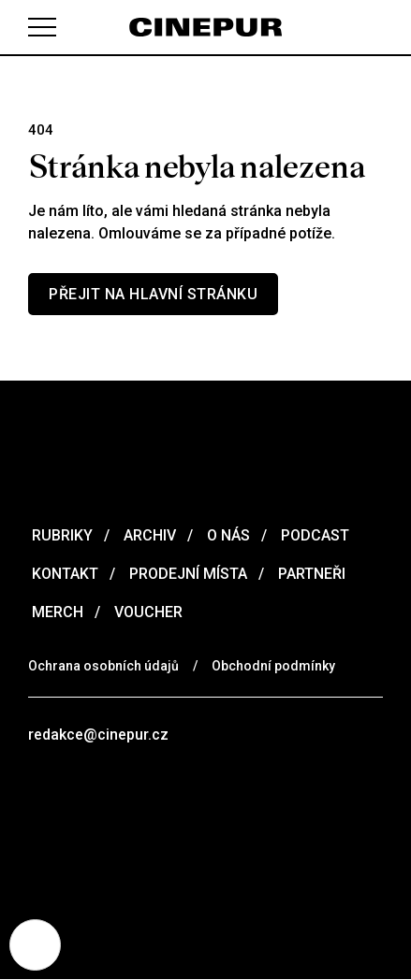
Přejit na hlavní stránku (153, 294)
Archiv (148, 535)
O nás (227, 535)
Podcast (313, 535)
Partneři (310, 574)
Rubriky (60, 535)
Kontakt (63, 574)
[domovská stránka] (205, 27)
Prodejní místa (186, 574)
